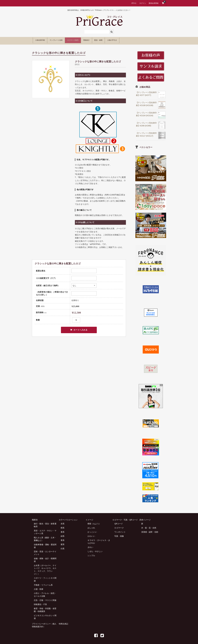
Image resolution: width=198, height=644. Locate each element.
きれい (90, 546)
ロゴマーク (119, 526)
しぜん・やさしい (95, 550)
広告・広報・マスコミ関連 (45, 599)
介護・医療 (39, 588)
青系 (63, 539)
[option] (51, 78)
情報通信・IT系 (40, 603)
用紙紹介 (107, 40)
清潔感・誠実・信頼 (150, 530)
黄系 (63, 530)
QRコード (119, 522)
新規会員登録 (154, 3)
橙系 (63, 526)
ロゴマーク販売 (88, 40)
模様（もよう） (94, 522)
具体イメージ (145, 518)
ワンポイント (120, 530)
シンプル (91, 554)
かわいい (91, 535)
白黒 (63, 547)
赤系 (63, 522)
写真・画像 (119, 535)
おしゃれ (91, 526)
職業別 (35, 518)
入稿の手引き (143, 40)
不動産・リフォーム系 (43, 583)
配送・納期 (124, 40)
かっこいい (92, 530)
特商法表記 (63, 622)
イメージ (89, 518)
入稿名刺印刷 (42, 40)
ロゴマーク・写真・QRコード (125, 518)
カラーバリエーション (68, 518)
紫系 (63, 543)
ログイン (143, 3)
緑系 (63, 535)
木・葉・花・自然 (149, 526)
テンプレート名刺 (64, 40)
